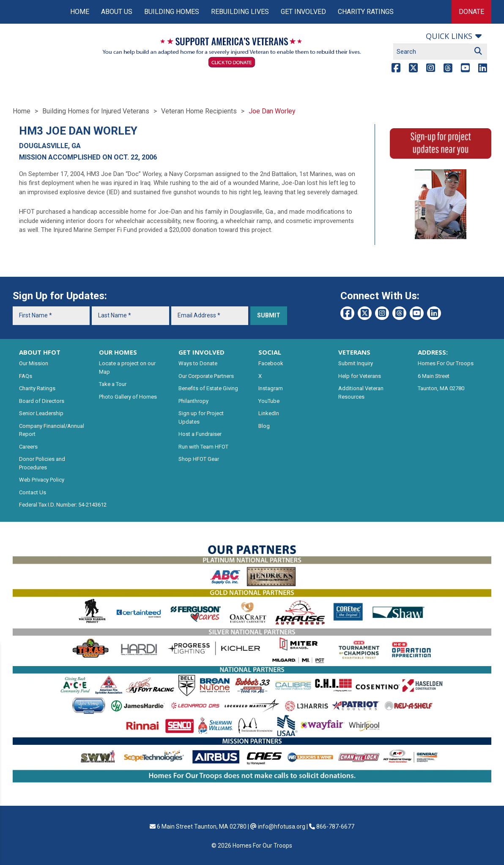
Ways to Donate (198, 363)
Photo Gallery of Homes (128, 397)
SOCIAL (270, 352)
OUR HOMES (118, 352)
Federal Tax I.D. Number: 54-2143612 (63, 505)
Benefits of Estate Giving (208, 388)
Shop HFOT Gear (199, 459)
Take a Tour (113, 384)
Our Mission (34, 363)
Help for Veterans (360, 376)
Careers (28, 447)
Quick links (449, 36)
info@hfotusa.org (282, 826)
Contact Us (33, 492)
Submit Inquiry (356, 363)
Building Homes (172, 12)
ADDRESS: (433, 352)
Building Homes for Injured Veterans (96, 111)
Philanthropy (193, 401)
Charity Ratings (366, 12)
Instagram (271, 388)
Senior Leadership (41, 413)
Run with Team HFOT (203, 447)
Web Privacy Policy (42, 480)
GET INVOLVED (201, 352)
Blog (264, 426)
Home (80, 12)
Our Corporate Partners (206, 376)
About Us (117, 12)
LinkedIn (269, 413)
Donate (471, 12)
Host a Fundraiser (200, 434)
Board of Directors (42, 401)
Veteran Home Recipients (199, 111)
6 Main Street (434, 376)
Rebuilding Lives (240, 12)
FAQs (26, 376)
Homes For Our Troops (446, 363)
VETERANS (354, 352)
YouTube (269, 401)
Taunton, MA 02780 (441, 388)
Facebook (271, 363)
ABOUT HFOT (40, 352)
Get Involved (303, 12)
